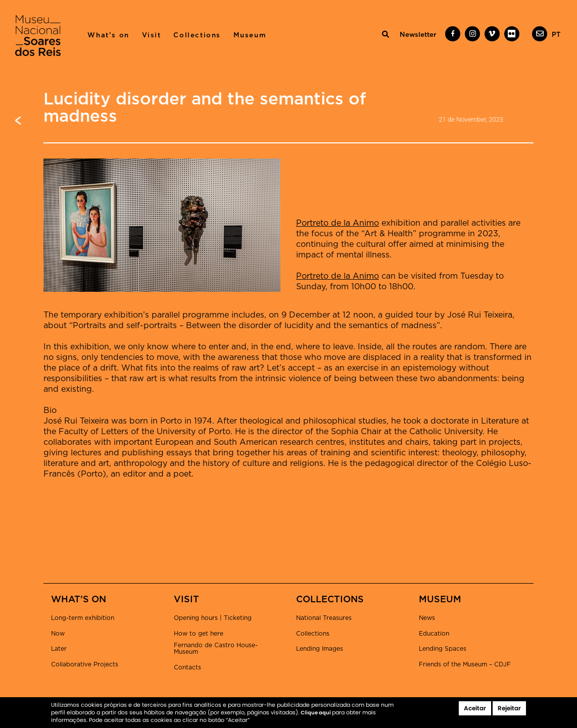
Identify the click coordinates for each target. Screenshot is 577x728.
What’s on (108, 35)
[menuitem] (556, 35)
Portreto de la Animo (338, 223)
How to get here (199, 634)
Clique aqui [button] (316, 713)
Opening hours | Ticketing (213, 618)
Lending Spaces (443, 649)
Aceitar (475, 708)
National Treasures (324, 618)
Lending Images (320, 649)
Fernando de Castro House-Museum (216, 648)
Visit (152, 35)
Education (434, 634)
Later (59, 649)
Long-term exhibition (83, 618)
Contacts (187, 667)
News (427, 618)
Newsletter (418, 35)
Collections (197, 35)
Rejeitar (509, 708)
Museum (250, 35)
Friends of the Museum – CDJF (465, 664)
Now (58, 634)
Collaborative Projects (85, 664)
